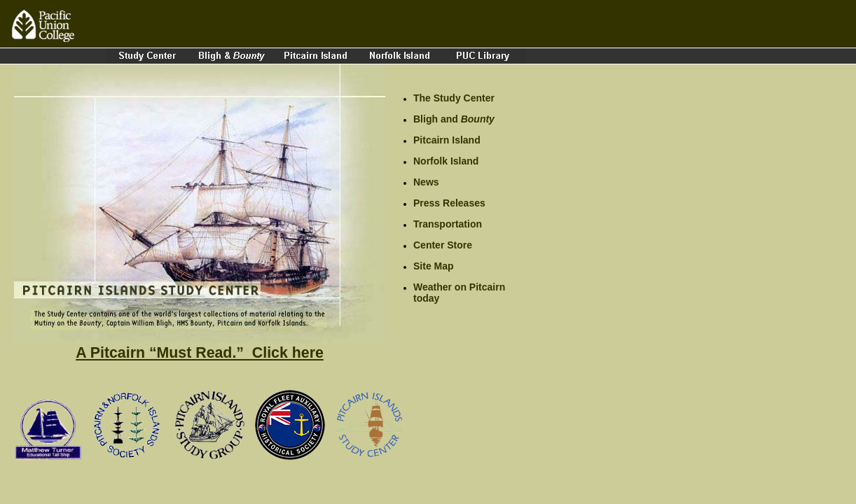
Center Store (443, 245)
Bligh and (454, 119)
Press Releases (449, 203)
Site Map (434, 266)
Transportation (448, 224)
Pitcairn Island (447, 140)
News (426, 182)
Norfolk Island (446, 161)
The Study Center (454, 98)
